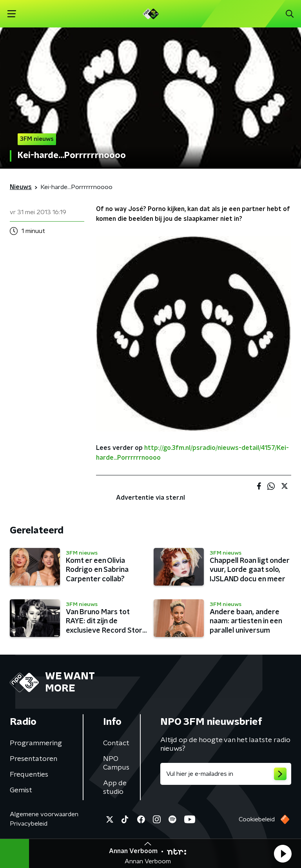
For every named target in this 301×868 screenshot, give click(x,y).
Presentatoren (34, 759)
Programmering (36, 743)
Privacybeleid (29, 824)
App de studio (115, 788)
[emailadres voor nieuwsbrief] (226, 774)
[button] (283, 853)
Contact (116, 743)
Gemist (21, 790)
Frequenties (29, 775)
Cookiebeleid (257, 819)
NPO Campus (116, 763)
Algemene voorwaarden (44, 814)
